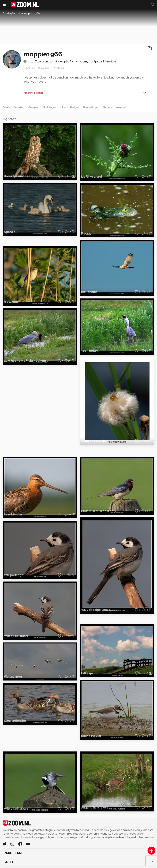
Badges (75, 107)
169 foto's (29, 68)
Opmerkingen (91, 107)
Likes (63, 107)
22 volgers (44, 68)
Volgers (107, 107)
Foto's (6, 107)
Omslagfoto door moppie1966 (21, 14)
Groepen (33, 107)
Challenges (49, 107)
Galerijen (19, 107)
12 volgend (58, 68)
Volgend (121, 107)
